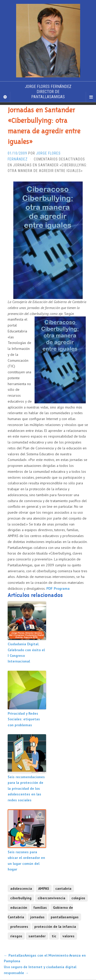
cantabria (63, 888)
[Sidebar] (5, 97)
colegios (78, 898)
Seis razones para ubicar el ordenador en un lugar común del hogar (26, 861)
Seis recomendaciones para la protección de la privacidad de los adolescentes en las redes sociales (26, 788)
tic (54, 936)
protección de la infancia (55, 927)
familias (40, 908)
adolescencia (21, 888)
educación (19, 908)
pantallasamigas (65, 917)
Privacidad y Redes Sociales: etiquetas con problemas (24, 719)
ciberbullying (21, 898)
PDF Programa (58, 588)
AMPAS (44, 888)
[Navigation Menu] (91, 97)
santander (37, 936)
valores (68, 936)
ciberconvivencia (51, 898)
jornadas (37, 917)
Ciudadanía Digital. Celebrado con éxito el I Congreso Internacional (26, 653)
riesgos (16, 936)
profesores (19, 927)
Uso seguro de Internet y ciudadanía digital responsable (40, 970)
